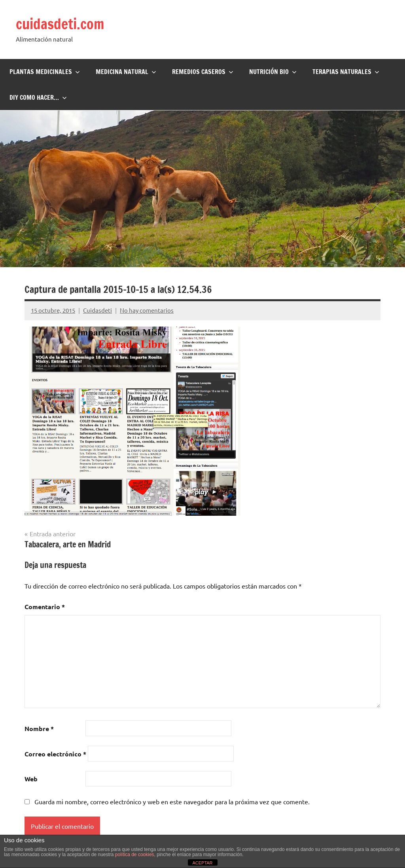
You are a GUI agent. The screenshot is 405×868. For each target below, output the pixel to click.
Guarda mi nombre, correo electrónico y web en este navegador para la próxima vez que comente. (172, 802)
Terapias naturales (346, 72)
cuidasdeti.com (60, 24)
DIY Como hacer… (38, 97)
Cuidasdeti (97, 310)
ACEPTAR (202, 863)
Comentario (45, 607)
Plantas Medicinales (45, 72)
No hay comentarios (147, 310)
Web (31, 779)
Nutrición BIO (273, 72)
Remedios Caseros (203, 72)
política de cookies (135, 855)
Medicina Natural (126, 72)
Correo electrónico (55, 754)
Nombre (39, 728)
